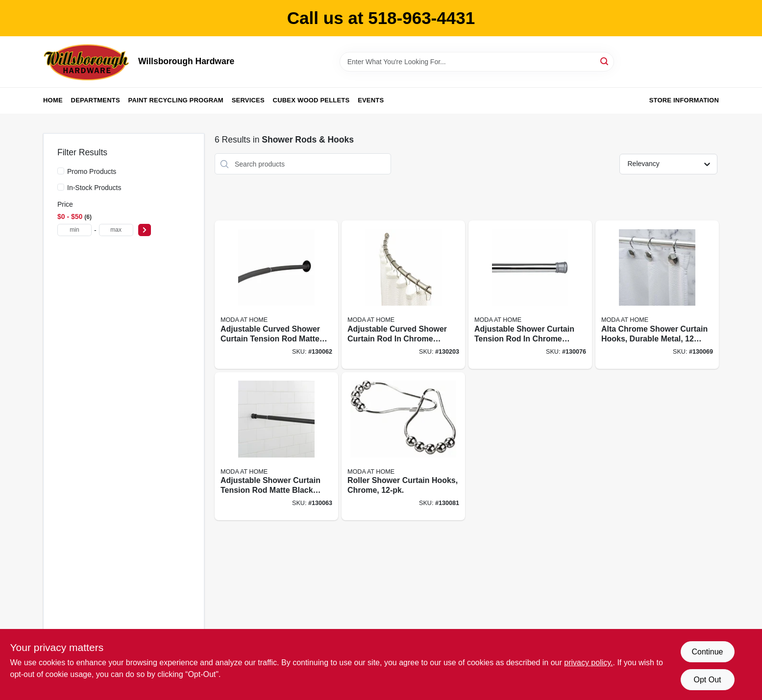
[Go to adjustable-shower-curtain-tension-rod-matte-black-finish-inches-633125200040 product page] (276, 447)
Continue (707, 652)
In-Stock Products (94, 188)
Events (371, 100)
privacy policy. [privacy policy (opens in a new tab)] (588, 663)
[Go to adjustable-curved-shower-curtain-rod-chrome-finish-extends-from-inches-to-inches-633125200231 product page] (403, 295)
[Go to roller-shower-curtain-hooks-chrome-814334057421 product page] (403, 447)
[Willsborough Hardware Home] (87, 62)
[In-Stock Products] (61, 187)
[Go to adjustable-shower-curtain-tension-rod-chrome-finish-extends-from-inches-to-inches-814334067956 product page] (530, 295)
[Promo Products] (61, 171)
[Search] (605, 61)
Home (53, 100)
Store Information (684, 100)
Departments (96, 100)
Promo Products (92, 171)
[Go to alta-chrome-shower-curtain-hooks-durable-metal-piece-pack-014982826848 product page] (657, 295)
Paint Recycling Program (176, 100)
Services (248, 100)
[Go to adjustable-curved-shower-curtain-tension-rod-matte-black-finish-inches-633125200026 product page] (276, 295)
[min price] (74, 230)
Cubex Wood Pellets (311, 100)
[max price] (116, 230)
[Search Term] (477, 62)
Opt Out (707, 680)
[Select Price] (145, 230)
